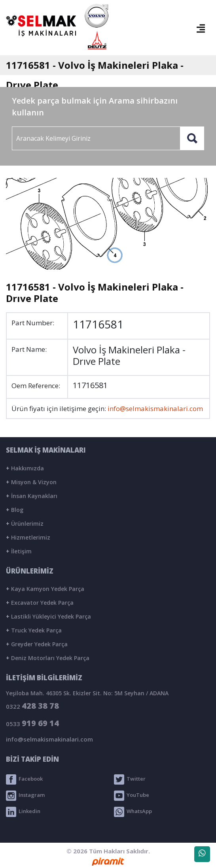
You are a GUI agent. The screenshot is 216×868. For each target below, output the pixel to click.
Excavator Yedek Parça (40, 603)
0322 (32, 706)
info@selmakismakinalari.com (155, 409)
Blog (15, 510)
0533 (32, 723)
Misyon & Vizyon (31, 482)
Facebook (24, 779)
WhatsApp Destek (202, 856)
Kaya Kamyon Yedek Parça (45, 589)
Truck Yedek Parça (34, 630)
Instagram (25, 796)
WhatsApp (133, 812)
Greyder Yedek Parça (37, 644)
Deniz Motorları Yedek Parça (48, 658)
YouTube (132, 796)
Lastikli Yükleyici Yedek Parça (48, 616)
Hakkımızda (25, 468)
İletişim (19, 551)
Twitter (130, 779)
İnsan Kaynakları (32, 496)
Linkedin (23, 812)
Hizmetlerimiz (28, 537)
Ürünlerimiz (25, 524)
